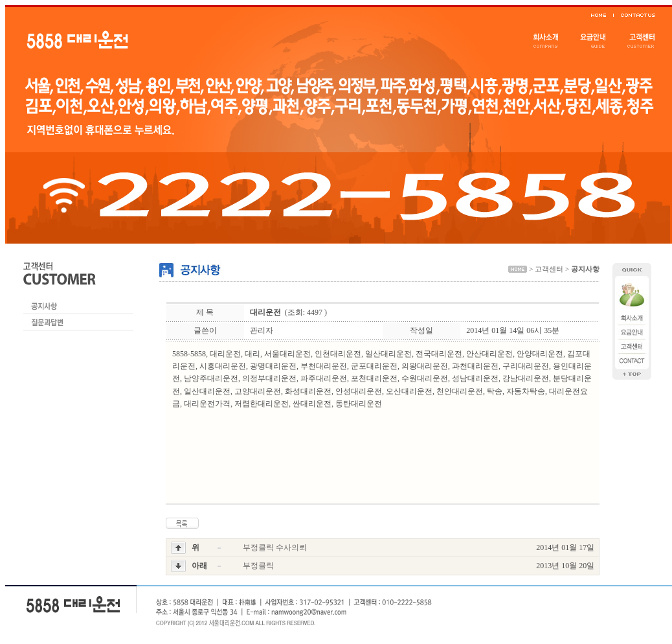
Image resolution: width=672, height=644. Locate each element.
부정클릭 (258, 566)
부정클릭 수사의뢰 (275, 547)
